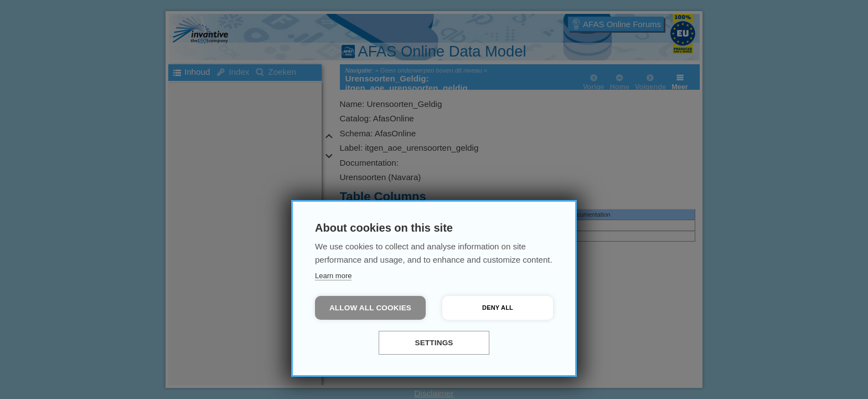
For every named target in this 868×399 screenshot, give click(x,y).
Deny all (498, 308)
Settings (434, 343)
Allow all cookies (370, 308)
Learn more (333, 276)
